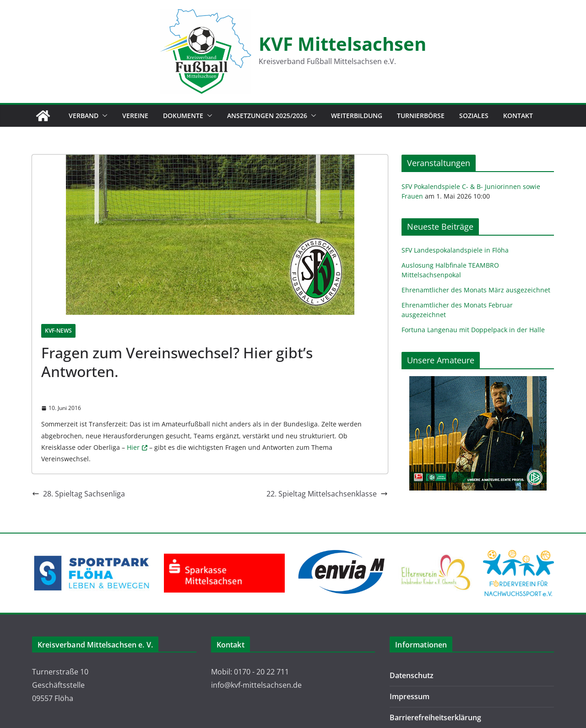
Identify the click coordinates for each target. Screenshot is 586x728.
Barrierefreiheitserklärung (435, 717)
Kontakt (518, 116)
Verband (84, 116)
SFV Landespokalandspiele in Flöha (455, 250)
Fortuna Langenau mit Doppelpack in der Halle (473, 330)
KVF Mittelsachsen (342, 44)
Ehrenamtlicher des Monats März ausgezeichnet (476, 290)
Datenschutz (412, 675)
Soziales (474, 116)
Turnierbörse (421, 116)
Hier (133, 447)
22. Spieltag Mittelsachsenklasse (327, 494)
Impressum (410, 696)
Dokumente (183, 116)
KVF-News (58, 331)
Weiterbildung (357, 116)
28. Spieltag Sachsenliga (79, 494)
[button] (103, 116)
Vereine (135, 116)
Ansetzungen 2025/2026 (267, 116)
